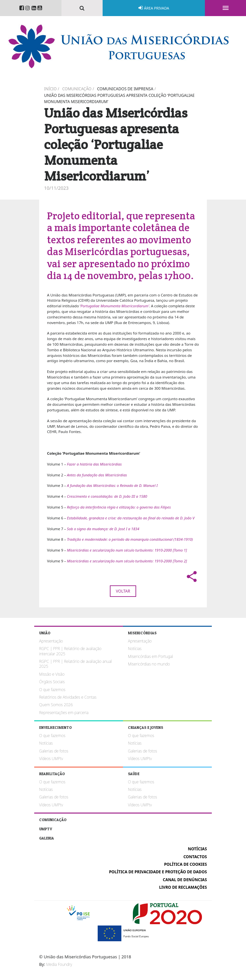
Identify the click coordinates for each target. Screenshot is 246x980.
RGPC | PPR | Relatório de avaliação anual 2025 (75, 664)
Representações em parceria (64, 713)
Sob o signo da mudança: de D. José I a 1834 (103, 529)
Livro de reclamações (183, 887)
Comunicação (77, 89)
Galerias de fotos (54, 751)
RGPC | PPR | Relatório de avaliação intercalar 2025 (70, 651)
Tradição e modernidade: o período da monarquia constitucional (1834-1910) (130, 539)
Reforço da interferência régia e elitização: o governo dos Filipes (119, 507)
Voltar (123, 591)
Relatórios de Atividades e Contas (68, 697)
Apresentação (51, 641)
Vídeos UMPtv (51, 759)
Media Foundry (59, 964)
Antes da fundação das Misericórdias (97, 475)
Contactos (195, 857)
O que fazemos (52, 690)
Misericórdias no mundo (149, 664)
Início (50, 89)
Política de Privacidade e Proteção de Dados (158, 872)
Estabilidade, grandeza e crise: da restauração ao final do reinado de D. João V (131, 518)
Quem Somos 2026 (56, 705)
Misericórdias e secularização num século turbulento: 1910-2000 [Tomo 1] (127, 550)
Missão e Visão (52, 674)
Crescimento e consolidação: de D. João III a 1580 (107, 496)
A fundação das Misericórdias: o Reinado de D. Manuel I (112, 485)
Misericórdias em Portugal (150, 656)
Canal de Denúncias (185, 880)
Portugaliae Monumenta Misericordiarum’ (115, 306)
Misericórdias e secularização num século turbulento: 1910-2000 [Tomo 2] (127, 561)
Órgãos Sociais (52, 682)
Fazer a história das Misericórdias (94, 464)
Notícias (135, 649)
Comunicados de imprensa (125, 89)
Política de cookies (185, 864)
